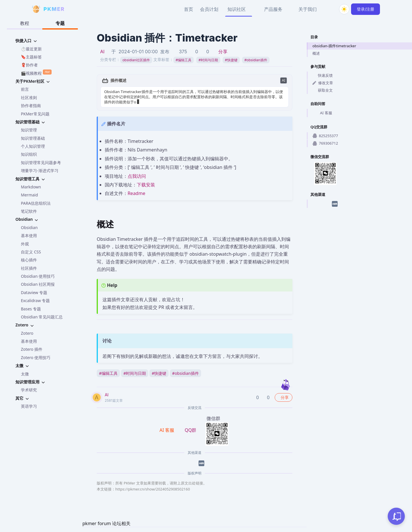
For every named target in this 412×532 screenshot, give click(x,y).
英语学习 (29, 406)
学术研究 (29, 390)
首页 (189, 9)
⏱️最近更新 (31, 49)
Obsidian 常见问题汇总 (42, 317)
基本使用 (29, 236)
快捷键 (231, 60)
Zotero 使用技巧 (36, 357)
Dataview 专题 (34, 292)
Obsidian (29, 227)
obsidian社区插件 (136, 60)
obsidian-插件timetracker (334, 46)
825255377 (325, 136)
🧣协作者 (29, 65)
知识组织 (29, 154)
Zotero (27, 333)
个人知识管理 (33, 146)
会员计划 (209, 9)
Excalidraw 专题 (35, 301)
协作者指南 (31, 106)
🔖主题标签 (31, 57)
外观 (25, 244)
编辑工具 (184, 60)
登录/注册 (366, 9)
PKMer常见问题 (35, 114)
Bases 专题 (31, 309)
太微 (25, 374)
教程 (25, 23)
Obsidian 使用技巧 (38, 276)
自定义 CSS (31, 252)
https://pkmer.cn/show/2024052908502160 (153, 489)
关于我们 (308, 9)
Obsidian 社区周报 (38, 284)
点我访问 (137, 176)
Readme (136, 193)
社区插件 (29, 268)
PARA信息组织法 (36, 203)
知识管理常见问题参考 (41, 162)
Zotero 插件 (32, 349)
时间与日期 (208, 60)
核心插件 (29, 260)
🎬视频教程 (36, 73)
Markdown (31, 187)
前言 (25, 89)
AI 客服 (322, 113)
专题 (60, 23)
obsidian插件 (256, 60)
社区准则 (29, 97)
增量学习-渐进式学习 (40, 171)
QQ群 (190, 430)
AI (102, 52)
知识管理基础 (33, 138)
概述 (316, 53)
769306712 (325, 143)
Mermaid (29, 195)
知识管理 (29, 130)
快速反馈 (323, 75)
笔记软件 (29, 211)
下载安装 (146, 185)
